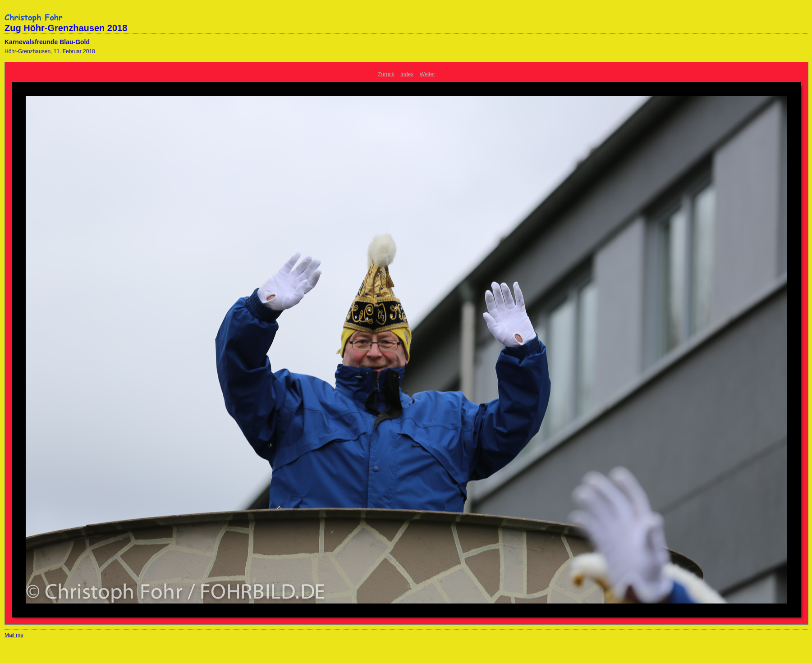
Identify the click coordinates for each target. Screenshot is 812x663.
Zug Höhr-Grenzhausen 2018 (66, 28)
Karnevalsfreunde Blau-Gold (47, 42)
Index (407, 74)
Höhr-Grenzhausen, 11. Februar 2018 (50, 51)
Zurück (386, 74)
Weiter (427, 74)
